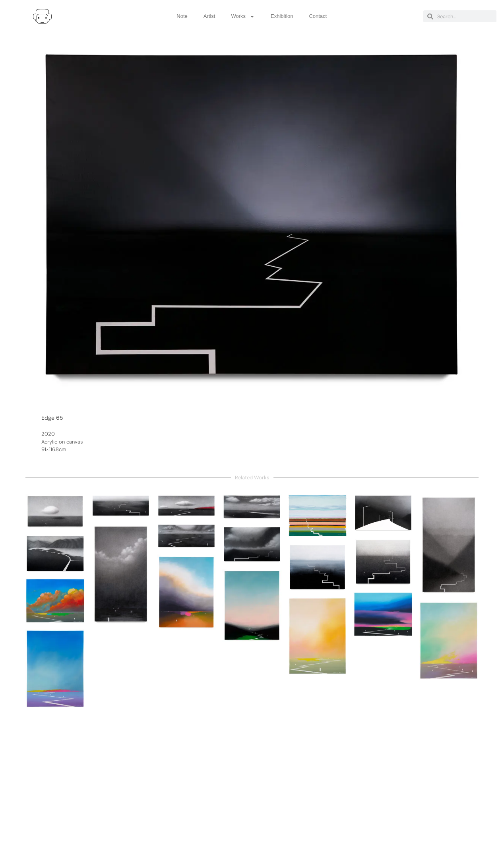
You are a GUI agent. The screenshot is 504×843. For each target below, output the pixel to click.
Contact (318, 16)
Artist (209, 16)
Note (182, 16)
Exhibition (282, 16)
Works (243, 16)
